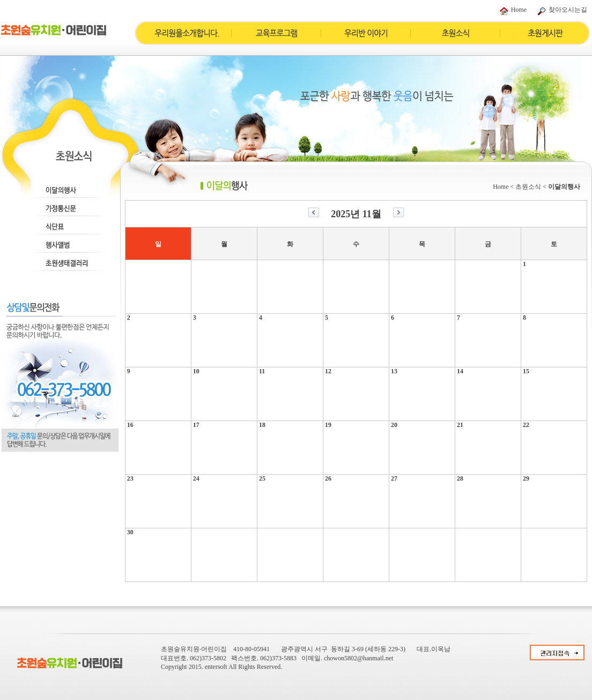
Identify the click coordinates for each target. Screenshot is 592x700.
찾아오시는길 (568, 10)
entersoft (216, 667)
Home (519, 10)
